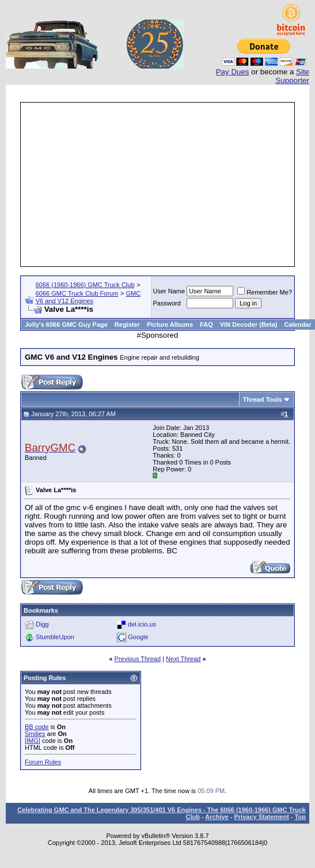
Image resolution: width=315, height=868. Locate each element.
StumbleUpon (55, 637)
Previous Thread (138, 659)
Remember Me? (265, 292)
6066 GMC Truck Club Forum (77, 293)
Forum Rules (43, 762)
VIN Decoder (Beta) (249, 324)
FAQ (206, 324)
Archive (217, 817)
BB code (37, 727)
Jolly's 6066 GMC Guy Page (66, 324)
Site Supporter (292, 76)
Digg (42, 624)
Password (167, 303)
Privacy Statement (261, 817)
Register (127, 324)
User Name (169, 291)
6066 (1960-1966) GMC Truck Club (85, 285)
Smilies (35, 734)
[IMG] (33, 741)
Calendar (297, 324)
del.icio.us (142, 624)
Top (300, 817)
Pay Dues (233, 72)
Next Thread (183, 659)
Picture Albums (170, 324)
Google (138, 637)
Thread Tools (263, 399)
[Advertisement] (157, 184)
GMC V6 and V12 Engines (88, 297)
